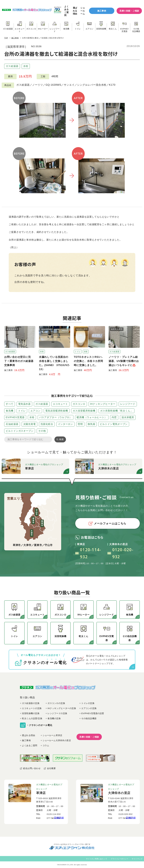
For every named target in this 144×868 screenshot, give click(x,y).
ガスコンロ (79, 404)
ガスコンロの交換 (56, 703)
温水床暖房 (128, 417)
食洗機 (10, 411)
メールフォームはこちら (107, 523)
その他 (42, 431)
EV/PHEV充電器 (15, 417)
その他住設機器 (89, 718)
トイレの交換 (88, 703)
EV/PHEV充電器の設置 (93, 713)
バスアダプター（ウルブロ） (56, 417)
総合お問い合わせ (32, 768)
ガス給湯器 (12, 66)
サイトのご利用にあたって (97, 859)
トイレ (22, 411)
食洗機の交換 (54, 718)
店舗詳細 (59, 818)
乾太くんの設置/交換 (32, 718)
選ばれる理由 (75, 11)
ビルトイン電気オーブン (114, 424)
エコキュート (60, 404)
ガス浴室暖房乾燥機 (84, 411)
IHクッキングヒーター (103, 404)
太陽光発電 (30, 424)
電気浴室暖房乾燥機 (57, 411)
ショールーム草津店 (52, 735)
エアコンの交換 (89, 708)
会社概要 (51, 768)
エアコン (35, 411)
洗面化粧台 (47, 424)
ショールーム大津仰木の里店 (57, 740)
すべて (10, 404)
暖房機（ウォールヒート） (92, 417)
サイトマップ (137, 859)
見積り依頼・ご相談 (129, 11)
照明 (80, 424)
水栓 (26, 66)
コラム (46, 745)
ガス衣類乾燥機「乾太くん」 (117, 411)
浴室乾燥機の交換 (31, 713)
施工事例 (102, 11)
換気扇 (91, 424)
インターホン (65, 424)
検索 (61, 439)
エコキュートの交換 (32, 708)
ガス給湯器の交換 (31, 703)
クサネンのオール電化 (41, 725)
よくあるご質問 (66, 11)
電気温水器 (24, 404)
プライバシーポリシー (119, 859)
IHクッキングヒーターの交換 (62, 708)
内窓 (114, 417)
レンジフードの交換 (57, 713)
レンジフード (128, 404)
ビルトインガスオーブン (20, 431)
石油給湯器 (12, 424)
